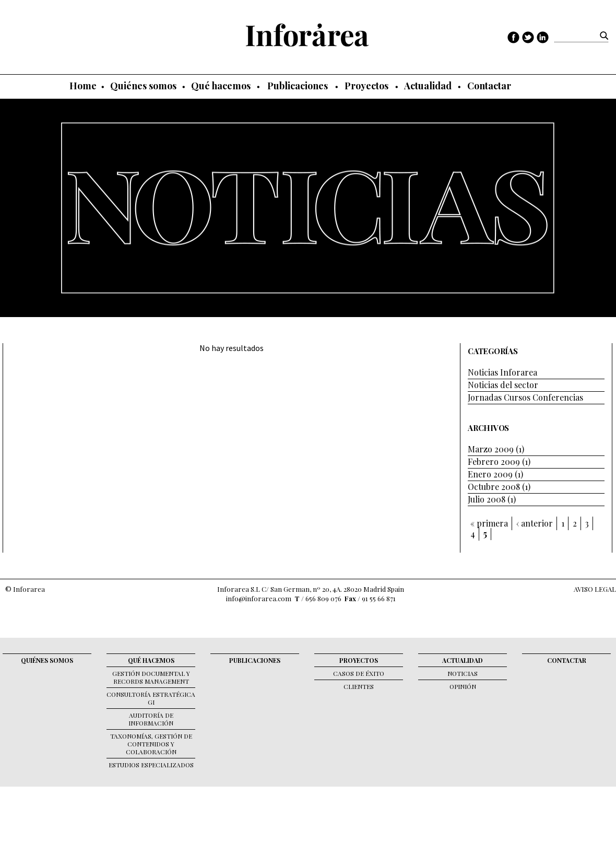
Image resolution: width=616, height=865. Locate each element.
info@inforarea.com (259, 598)
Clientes (359, 686)
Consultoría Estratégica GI (151, 698)
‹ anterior (535, 523)
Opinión (463, 686)
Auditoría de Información (151, 719)
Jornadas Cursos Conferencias (525, 397)
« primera (489, 523)
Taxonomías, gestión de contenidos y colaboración (151, 744)
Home (83, 86)
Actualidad (428, 86)
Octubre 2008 (494, 487)
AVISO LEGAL (595, 589)
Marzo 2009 (491, 449)
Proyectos (366, 86)
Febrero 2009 (494, 461)
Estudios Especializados (151, 765)
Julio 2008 (487, 499)
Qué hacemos (221, 86)
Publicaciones (298, 86)
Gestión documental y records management (151, 677)
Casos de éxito (359, 673)
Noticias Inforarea (502, 372)
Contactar (489, 86)
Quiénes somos (143, 86)
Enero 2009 (490, 474)
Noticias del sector (503, 385)
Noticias (463, 673)
